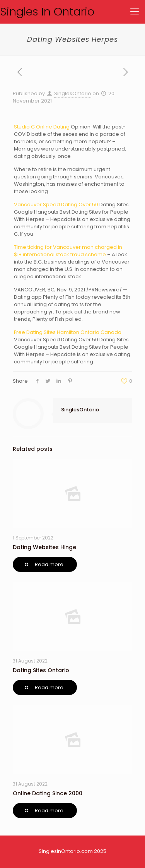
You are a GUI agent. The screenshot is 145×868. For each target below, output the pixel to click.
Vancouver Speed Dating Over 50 (56, 205)
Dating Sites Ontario (41, 670)
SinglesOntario (73, 93)
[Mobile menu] (135, 12)
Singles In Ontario (47, 12)
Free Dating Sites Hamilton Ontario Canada (68, 332)
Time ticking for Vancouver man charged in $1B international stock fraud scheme (68, 251)
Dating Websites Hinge (44, 547)
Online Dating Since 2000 (48, 793)
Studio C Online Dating (42, 127)
